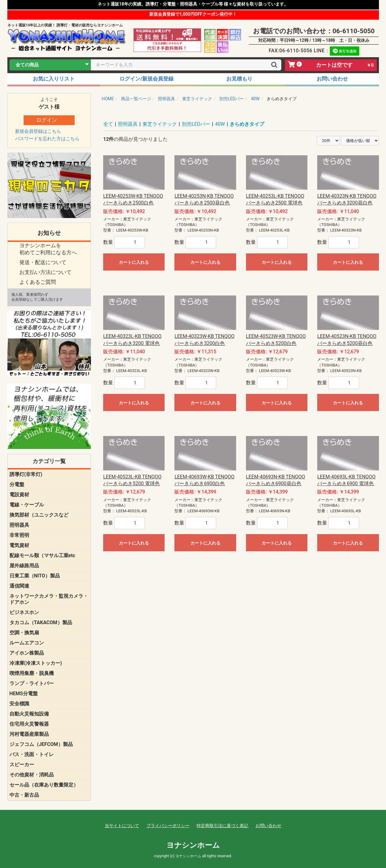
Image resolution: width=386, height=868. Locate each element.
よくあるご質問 (38, 282)
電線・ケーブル (27, 505)
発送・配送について (43, 262)
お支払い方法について (45, 272)
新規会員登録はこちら (38, 131)
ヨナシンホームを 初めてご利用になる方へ (48, 249)
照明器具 (19, 525)
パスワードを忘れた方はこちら (47, 139)
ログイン (47, 120)
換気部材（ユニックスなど (39, 515)
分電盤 (17, 484)
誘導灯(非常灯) (26, 474)
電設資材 (19, 495)
